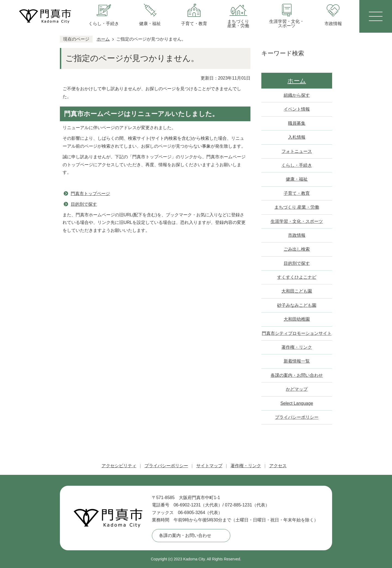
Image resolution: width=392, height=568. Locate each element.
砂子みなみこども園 (297, 305)
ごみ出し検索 (297, 249)
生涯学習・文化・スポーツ (297, 221)
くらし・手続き (297, 165)
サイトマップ (209, 466)
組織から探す (297, 95)
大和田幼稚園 (297, 319)
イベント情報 (297, 109)
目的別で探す (84, 204)
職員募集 (297, 123)
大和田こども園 (297, 291)
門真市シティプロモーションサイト (297, 333)
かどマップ (297, 389)
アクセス (278, 466)
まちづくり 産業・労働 (297, 207)
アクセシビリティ (119, 466)
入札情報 (297, 137)
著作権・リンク (297, 347)
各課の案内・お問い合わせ (297, 375)
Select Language (297, 403)
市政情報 (297, 235)
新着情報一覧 (297, 361)
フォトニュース (297, 151)
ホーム (103, 39)
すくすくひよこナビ (297, 277)
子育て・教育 (297, 193)
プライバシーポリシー (297, 417)
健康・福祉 (297, 179)
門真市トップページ (90, 194)
